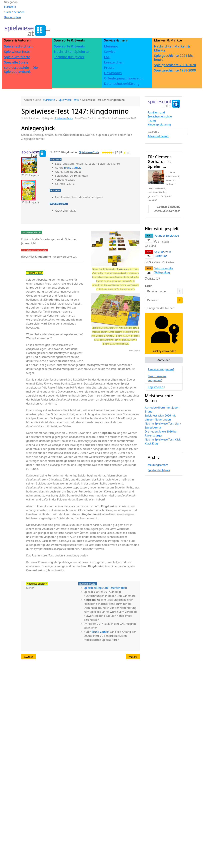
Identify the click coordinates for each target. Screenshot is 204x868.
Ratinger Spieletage (167, 236)
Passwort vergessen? (161, 369)
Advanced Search (158, 136)
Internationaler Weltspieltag (164, 270)
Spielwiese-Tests (64, 118)
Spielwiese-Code (89, 152)
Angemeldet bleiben (162, 308)
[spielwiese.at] (25, 30)
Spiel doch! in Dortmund (163, 254)
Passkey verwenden (164, 333)
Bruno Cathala (72, 168)
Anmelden (164, 360)
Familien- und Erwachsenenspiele (160, 116)
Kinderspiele (159, 124)
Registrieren (156, 387)
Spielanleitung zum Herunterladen (105, 588)
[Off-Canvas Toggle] (47, 30)
